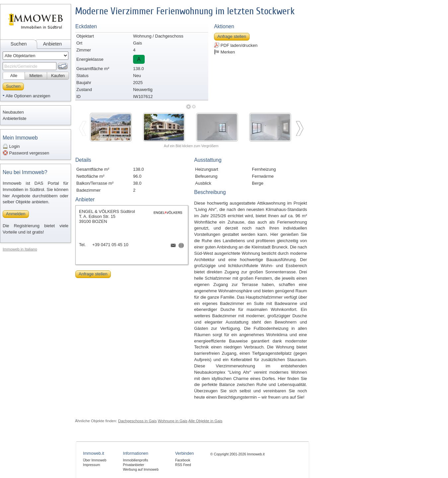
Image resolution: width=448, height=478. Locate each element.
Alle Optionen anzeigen (28, 96)
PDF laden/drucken (236, 45)
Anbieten (52, 44)
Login (11, 146)
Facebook (183, 460)
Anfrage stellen (232, 36)
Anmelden (16, 214)
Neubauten (13, 112)
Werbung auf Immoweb (141, 470)
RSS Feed (183, 465)
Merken (224, 52)
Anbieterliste (15, 118)
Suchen (19, 44)
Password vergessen (26, 153)
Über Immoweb (95, 460)
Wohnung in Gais (173, 421)
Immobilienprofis (135, 460)
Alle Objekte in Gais (206, 421)
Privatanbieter (133, 465)
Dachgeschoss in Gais (137, 421)
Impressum (91, 465)
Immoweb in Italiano (20, 249)
